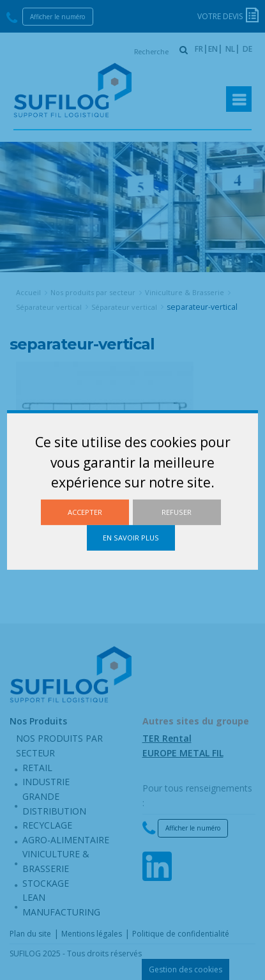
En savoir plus (131, 538)
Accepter (85, 512)
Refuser (177, 512)
